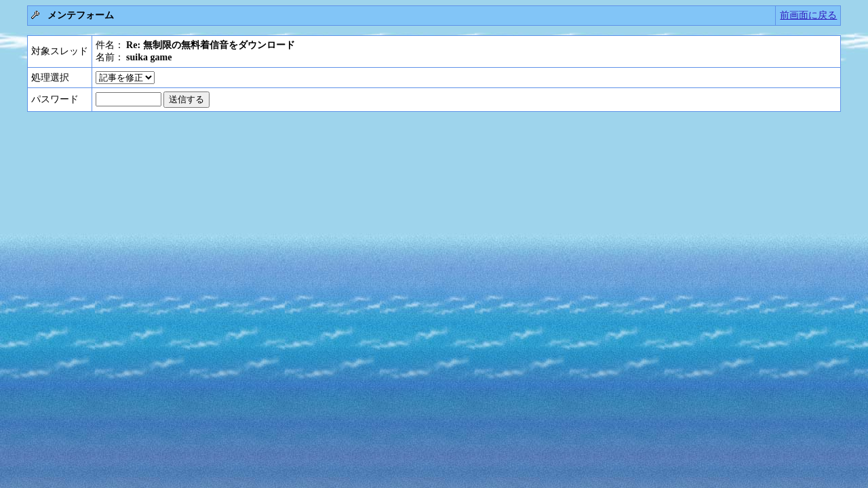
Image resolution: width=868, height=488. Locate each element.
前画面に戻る (808, 15)
